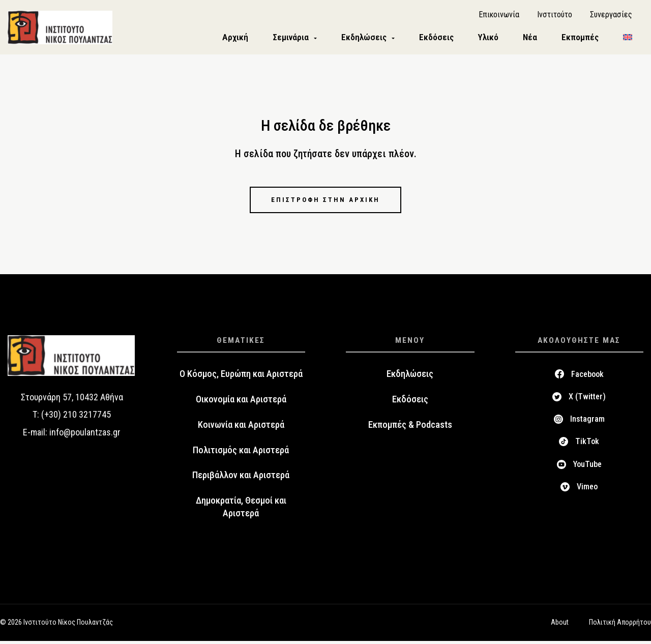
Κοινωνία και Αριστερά (241, 428)
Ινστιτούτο (555, 16)
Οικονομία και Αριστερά (241, 402)
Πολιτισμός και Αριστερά (241, 453)
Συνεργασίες (611, 16)
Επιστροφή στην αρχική (325, 202)
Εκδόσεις (410, 402)
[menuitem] (628, 39)
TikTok (587, 445)
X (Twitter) (587, 400)
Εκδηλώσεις (410, 377)
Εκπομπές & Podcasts (410, 428)
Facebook (587, 377)
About (560, 626)
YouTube (587, 467)
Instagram (587, 422)
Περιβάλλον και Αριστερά (241, 479)
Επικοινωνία (499, 16)
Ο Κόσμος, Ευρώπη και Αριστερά (241, 377)
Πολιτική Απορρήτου (620, 626)
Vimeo (587, 490)
